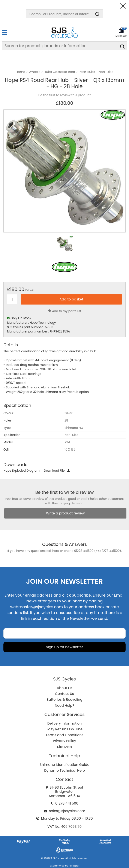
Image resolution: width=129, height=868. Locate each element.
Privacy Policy (64, 741)
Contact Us (64, 694)
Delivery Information (64, 723)
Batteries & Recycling (64, 699)
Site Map (65, 747)
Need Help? (64, 706)
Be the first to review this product (64, 95)
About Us (64, 688)
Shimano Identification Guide (64, 765)
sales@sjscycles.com (67, 811)
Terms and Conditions (64, 735)
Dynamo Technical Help (64, 770)
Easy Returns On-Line (64, 729)
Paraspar (74, 866)
